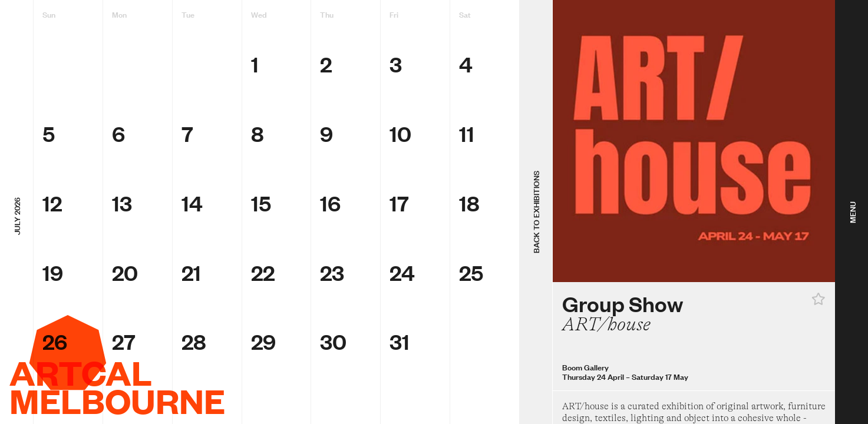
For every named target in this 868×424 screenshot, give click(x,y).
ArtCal (81, 372)
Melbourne (117, 400)
